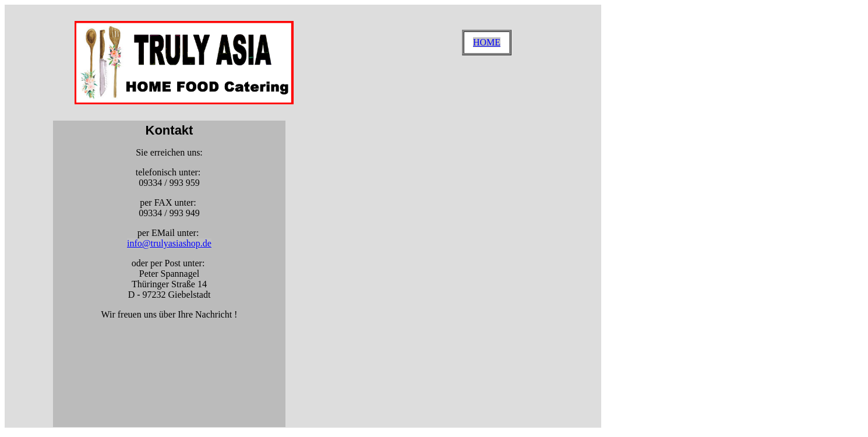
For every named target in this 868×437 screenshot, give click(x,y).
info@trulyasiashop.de (169, 243)
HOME (487, 42)
